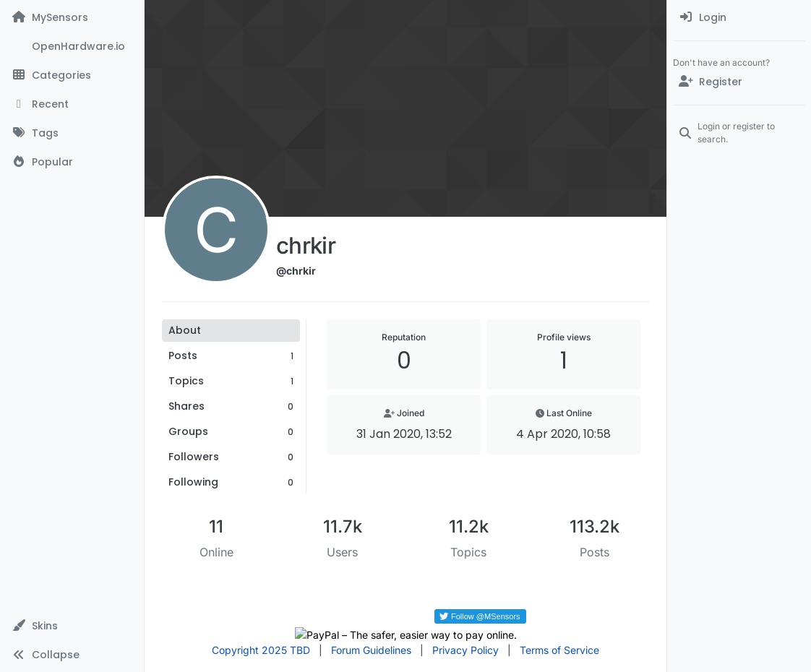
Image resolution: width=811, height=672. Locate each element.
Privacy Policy (465, 650)
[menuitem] (739, 17)
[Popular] (72, 162)
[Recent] (72, 104)
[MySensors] (72, 17)
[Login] (739, 17)
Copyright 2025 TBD (261, 650)
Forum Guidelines (371, 650)
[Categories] (72, 75)
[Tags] (72, 133)
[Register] (739, 82)
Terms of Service (559, 650)
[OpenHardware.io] (72, 46)
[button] (72, 626)
